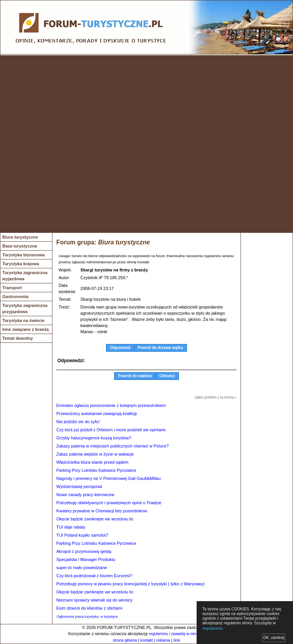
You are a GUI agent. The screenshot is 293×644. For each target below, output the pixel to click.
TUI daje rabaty (71, 527)
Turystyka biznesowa (24, 255)
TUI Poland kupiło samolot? (82, 535)
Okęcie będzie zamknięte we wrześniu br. (95, 519)
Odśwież (167, 376)
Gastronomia (15, 297)
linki (177, 640)
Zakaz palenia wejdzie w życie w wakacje (95, 454)
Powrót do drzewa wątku (161, 348)
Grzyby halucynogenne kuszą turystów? (94, 438)
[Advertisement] (88, 144)
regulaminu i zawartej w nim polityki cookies (186, 634)
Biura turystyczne (20, 237)
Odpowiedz (120, 348)
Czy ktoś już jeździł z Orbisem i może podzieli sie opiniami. (111, 430)
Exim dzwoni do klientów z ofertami (89, 608)
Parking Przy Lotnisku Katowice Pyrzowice (96, 470)
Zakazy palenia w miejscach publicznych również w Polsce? (113, 446)
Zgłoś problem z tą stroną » (216, 397)
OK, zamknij (274, 638)
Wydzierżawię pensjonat (79, 486)
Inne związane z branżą (25, 329)
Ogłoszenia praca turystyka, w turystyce (87, 617)
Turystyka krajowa (21, 264)
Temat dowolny (18, 338)
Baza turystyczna (20, 246)
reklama (163, 640)
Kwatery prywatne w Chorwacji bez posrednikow (102, 511)
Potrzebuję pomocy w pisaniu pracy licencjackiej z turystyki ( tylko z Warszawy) (131, 584)
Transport (12, 288)
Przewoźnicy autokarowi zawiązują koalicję (97, 414)
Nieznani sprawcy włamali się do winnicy (94, 600)
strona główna (125, 640)
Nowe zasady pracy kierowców (85, 495)
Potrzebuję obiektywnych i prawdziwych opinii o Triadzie (109, 503)
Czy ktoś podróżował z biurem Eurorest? (94, 576)
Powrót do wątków (135, 376)
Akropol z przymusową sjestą (84, 551)
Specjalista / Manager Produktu (86, 559)
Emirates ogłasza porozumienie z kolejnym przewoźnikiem (111, 405)
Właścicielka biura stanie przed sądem (92, 462)
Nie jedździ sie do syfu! (78, 422)
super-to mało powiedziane (82, 568)
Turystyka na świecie (23, 320)
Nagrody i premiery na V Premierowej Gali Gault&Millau (109, 478)
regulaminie (212, 628)
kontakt (146, 640)
